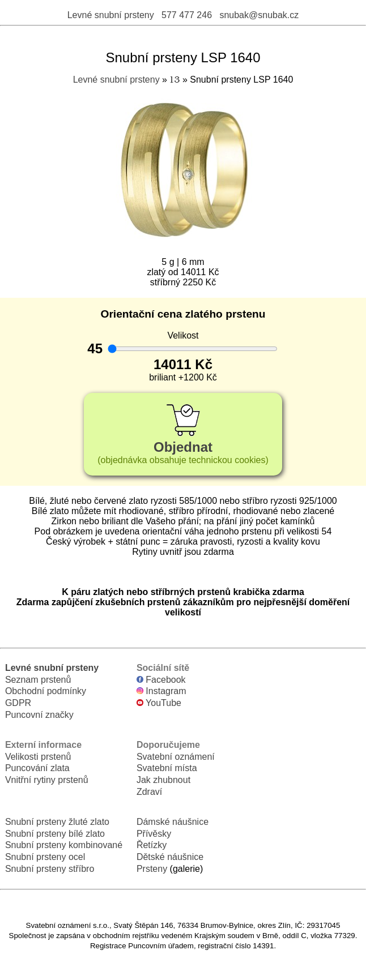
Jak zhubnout (163, 780)
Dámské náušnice (173, 822)
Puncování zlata (37, 768)
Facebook (161, 680)
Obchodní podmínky (46, 691)
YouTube (159, 703)
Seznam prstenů (38, 680)
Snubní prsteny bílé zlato (55, 834)
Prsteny (152, 869)
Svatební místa (167, 768)
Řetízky (152, 845)
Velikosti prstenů (38, 757)
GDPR (18, 703)
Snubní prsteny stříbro (50, 869)
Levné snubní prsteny (111, 15)
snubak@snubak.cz (259, 15)
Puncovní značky (39, 715)
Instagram (161, 691)
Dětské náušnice (170, 857)
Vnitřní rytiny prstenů (47, 780)
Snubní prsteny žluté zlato (57, 822)
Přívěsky (154, 834)
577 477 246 (187, 15)
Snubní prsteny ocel (45, 857)
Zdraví (149, 792)
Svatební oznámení (176, 757)
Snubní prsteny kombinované (64, 845)
